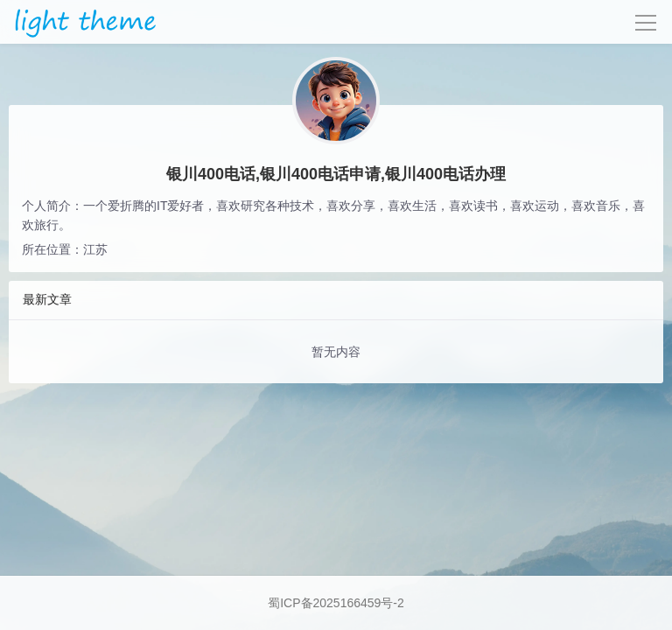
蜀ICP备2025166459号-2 (336, 603)
